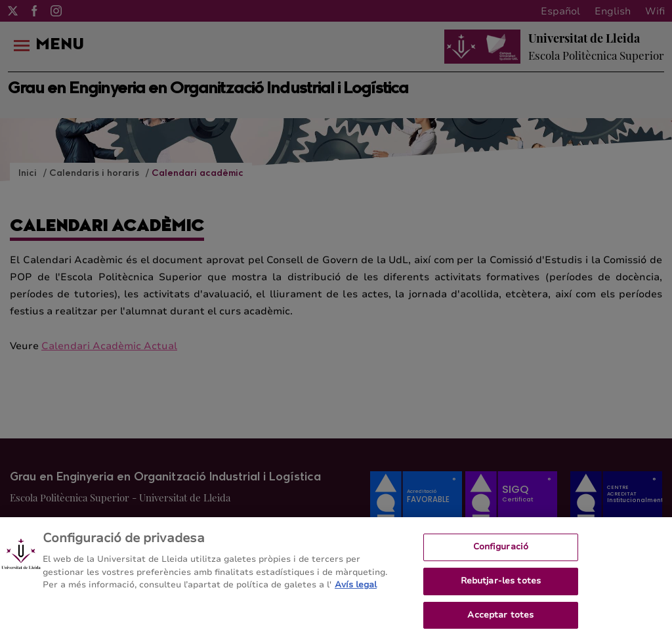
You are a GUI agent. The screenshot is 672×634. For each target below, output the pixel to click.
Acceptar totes (500, 619)
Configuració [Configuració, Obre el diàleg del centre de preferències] (501, 551)
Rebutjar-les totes (501, 585)
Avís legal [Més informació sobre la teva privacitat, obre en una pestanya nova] (356, 589)
